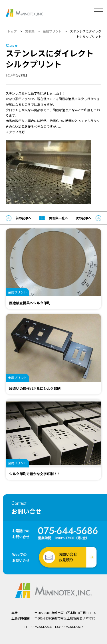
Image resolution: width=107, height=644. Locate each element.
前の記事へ (19, 218)
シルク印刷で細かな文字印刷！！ (35, 474)
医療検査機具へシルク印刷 (30, 303)
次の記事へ (88, 218)
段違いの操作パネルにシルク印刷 (35, 388)
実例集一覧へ (53, 218)
